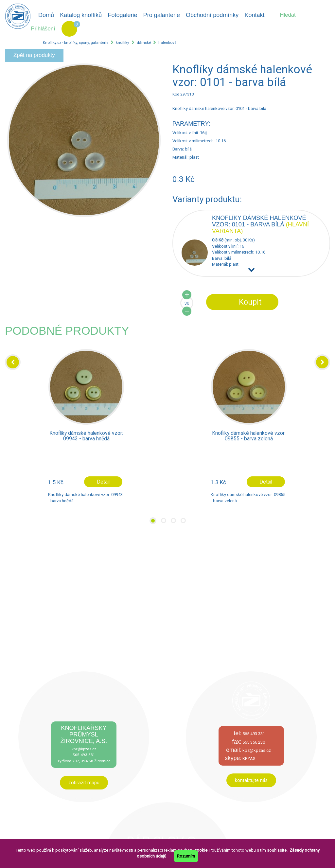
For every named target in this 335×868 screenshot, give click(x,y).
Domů (46, 15)
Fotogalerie (123, 15)
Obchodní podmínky (212, 15)
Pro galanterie (162, 15)
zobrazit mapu (84, 783)
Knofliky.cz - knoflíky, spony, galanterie (76, 43)
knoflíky (123, 43)
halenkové (167, 43)
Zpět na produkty (34, 55)
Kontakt (254, 15)
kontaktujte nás (251, 780)
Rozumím (186, 856)
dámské (144, 43)
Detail (103, 482)
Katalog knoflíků (81, 15)
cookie (201, 850)
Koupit (250, 302)
